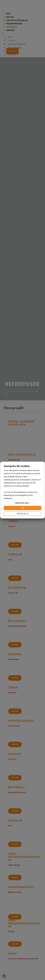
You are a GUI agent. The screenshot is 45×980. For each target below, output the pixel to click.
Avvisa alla (22, 514)
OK (23, 508)
